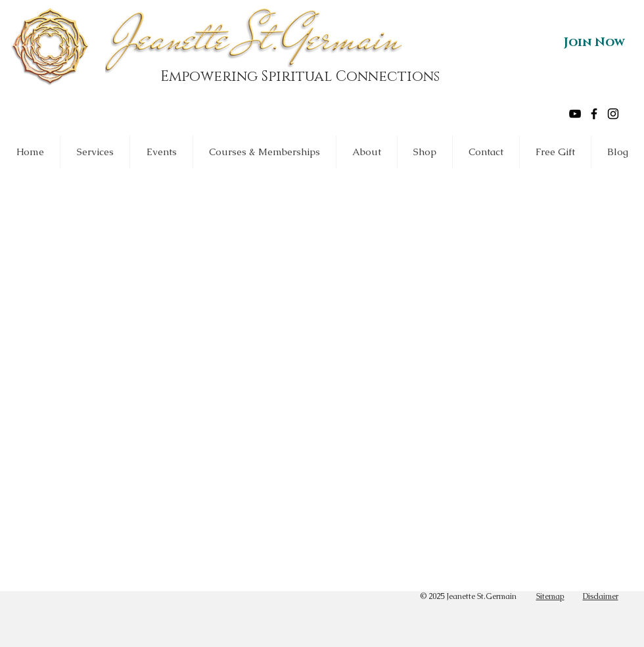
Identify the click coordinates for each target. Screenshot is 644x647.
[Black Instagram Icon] (613, 114)
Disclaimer (601, 596)
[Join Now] (594, 43)
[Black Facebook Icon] (594, 114)
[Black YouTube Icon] (575, 114)
